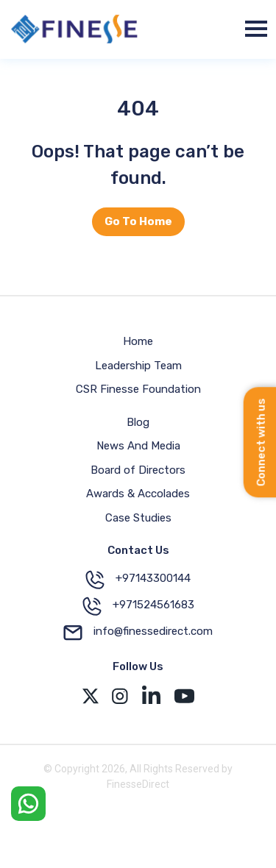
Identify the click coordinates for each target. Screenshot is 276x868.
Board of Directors (138, 470)
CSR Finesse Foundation (138, 389)
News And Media (138, 446)
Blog (138, 422)
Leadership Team (138, 366)
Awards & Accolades (138, 494)
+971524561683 (138, 606)
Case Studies (138, 518)
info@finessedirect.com (138, 633)
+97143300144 (138, 580)
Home (138, 341)
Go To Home (138, 221)
